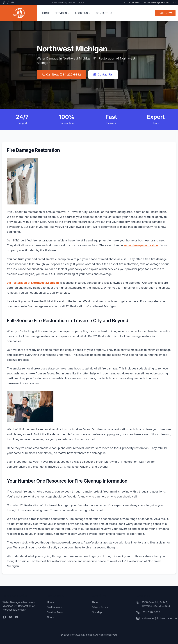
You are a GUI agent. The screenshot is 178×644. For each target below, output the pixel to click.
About (95, 602)
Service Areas (55, 612)
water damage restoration (141, 245)
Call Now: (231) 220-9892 (61, 74)
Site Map (97, 612)
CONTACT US (104, 13)
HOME (46, 13)
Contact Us (103, 74)
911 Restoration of (33, 283)
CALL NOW (165, 13)
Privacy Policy (100, 607)
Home (51, 602)
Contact (52, 617)
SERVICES (62, 13)
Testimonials (54, 607)
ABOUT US (83, 13)
